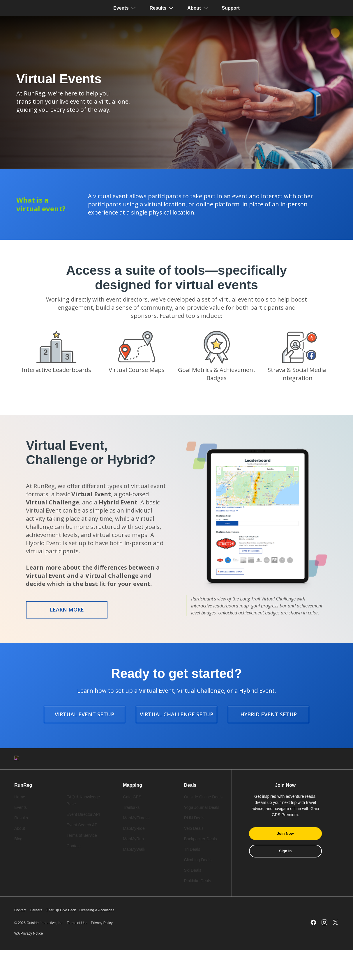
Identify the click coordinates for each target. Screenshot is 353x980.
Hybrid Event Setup (269, 714)
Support (231, 8)
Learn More (67, 609)
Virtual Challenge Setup (176, 714)
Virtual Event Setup (84, 714)
